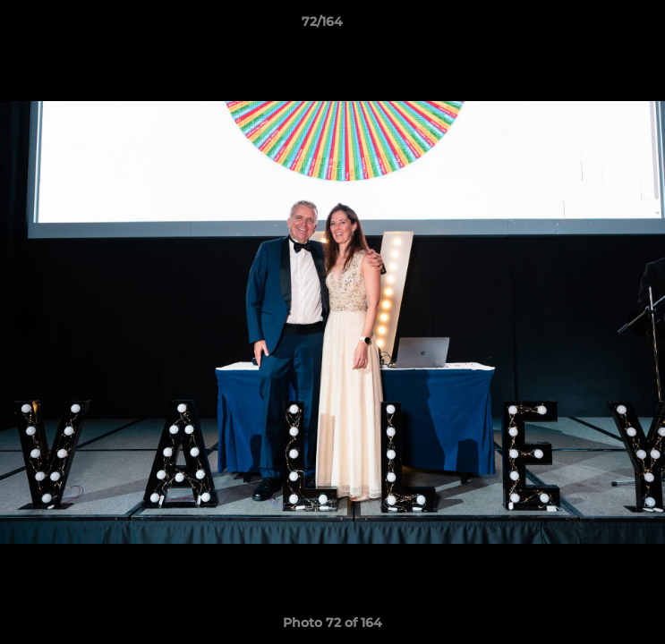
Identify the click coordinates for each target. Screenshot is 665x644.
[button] (601, 26)
